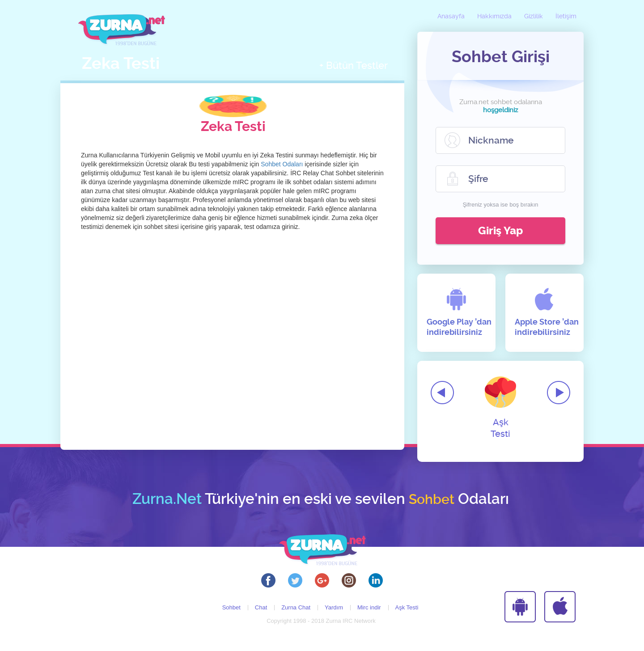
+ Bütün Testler (354, 66)
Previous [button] (442, 393)
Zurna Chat (296, 607)
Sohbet (231, 607)
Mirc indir (369, 607)
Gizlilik (534, 16)
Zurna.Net (167, 499)
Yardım (334, 607)
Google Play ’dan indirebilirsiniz (459, 327)
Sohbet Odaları (282, 164)
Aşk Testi (500, 408)
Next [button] (559, 393)
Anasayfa (451, 16)
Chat (261, 607)
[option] (500, 400)
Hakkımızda (494, 16)
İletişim (566, 16)
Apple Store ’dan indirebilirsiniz (547, 327)
